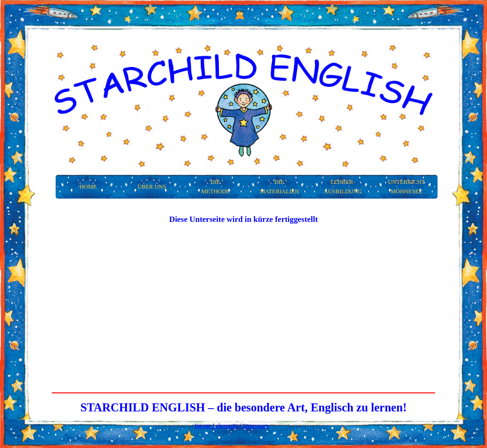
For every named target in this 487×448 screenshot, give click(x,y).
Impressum (256, 426)
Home (88, 187)
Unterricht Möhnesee (407, 187)
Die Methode (215, 187)
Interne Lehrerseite (217, 426)
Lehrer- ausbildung (343, 187)
